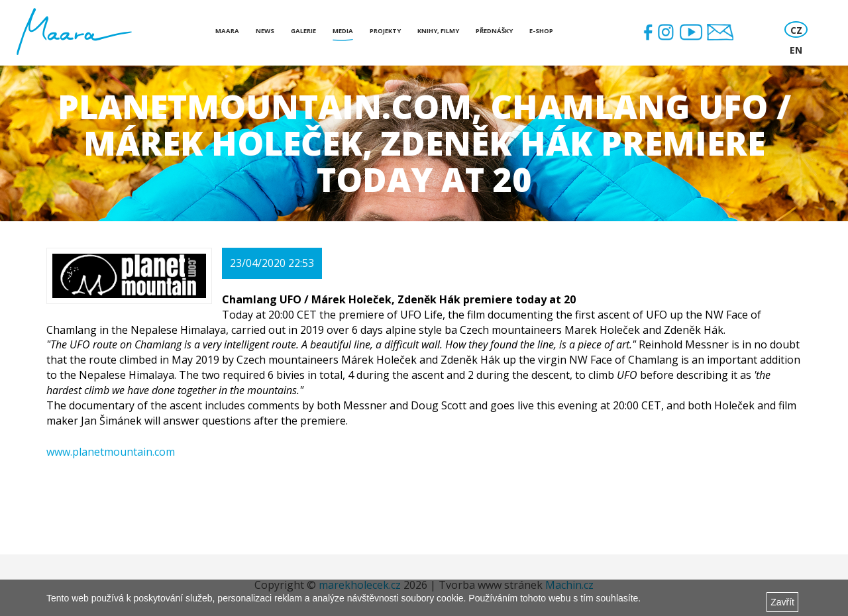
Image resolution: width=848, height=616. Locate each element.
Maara (227, 31)
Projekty (385, 31)
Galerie (303, 31)
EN (796, 50)
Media (343, 31)
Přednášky (494, 31)
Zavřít (782, 602)
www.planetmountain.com (111, 452)
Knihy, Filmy (438, 31)
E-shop (541, 31)
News (265, 31)
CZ (796, 30)
